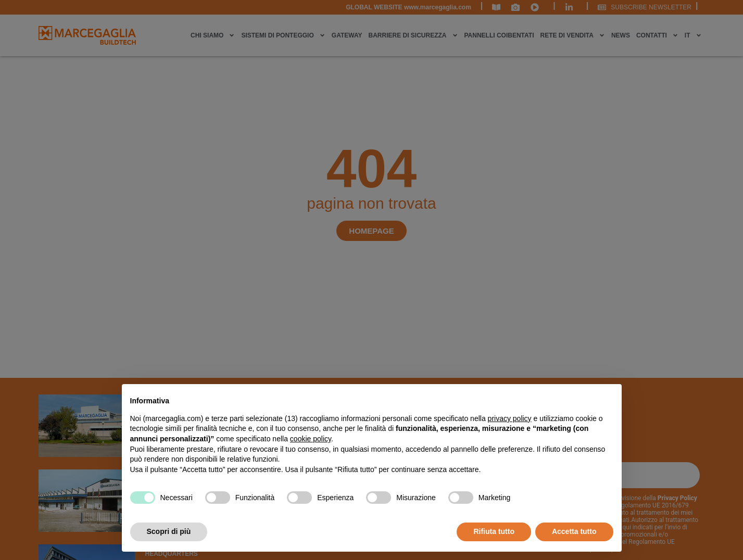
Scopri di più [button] (169, 531)
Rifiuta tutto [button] (494, 531)
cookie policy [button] (311, 439)
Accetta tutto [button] (574, 531)
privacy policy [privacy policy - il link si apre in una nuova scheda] (510, 418)
